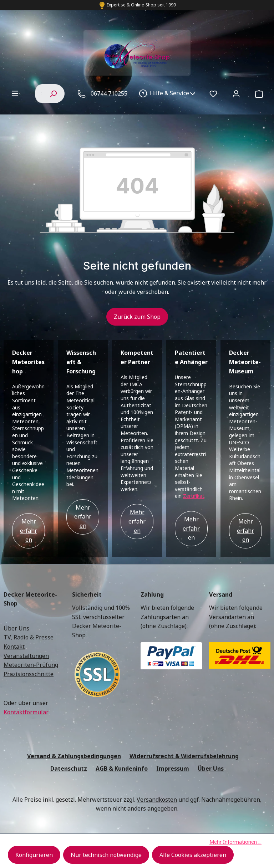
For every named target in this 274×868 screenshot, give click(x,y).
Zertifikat (194, 496)
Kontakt (14, 647)
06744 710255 (109, 93)
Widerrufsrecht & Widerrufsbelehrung (184, 756)
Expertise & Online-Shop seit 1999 (141, 5)
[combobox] (39, 93)
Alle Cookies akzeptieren (193, 855)
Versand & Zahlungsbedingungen (74, 756)
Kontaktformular (26, 712)
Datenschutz (69, 769)
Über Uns (16, 628)
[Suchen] (53, 93)
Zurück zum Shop (137, 317)
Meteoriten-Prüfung (31, 665)
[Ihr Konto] (236, 93)
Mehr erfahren (29, 530)
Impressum (173, 769)
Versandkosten (157, 800)
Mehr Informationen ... (235, 842)
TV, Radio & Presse (29, 637)
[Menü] (15, 93)
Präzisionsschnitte (29, 674)
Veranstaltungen (26, 656)
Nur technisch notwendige (106, 855)
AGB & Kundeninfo (122, 769)
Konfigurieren (34, 855)
